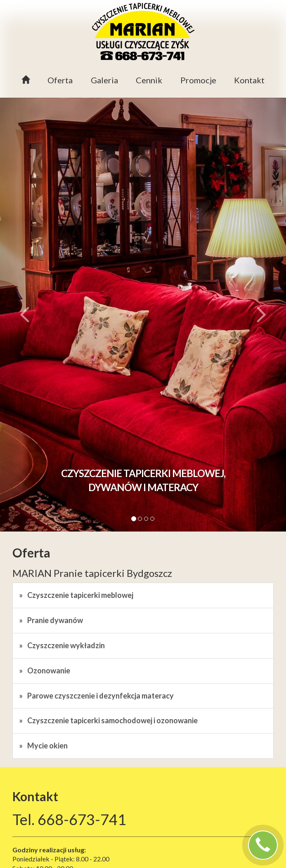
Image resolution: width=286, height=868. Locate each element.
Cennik (149, 80)
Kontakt (249, 80)
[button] (21, 315)
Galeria (104, 80)
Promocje (198, 80)
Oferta (60, 80)
